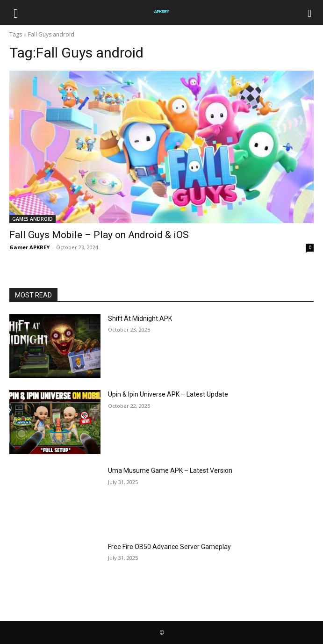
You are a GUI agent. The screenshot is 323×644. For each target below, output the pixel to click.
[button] (16, 13)
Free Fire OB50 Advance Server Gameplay (169, 547)
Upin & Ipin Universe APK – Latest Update (168, 394)
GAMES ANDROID (32, 219)
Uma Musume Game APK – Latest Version (170, 470)
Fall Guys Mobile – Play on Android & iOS (99, 235)
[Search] (310, 13)
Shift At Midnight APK (140, 318)
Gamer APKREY (29, 247)
